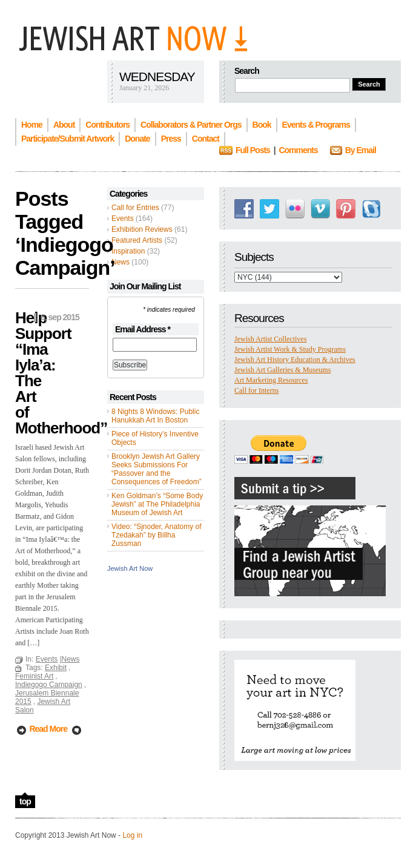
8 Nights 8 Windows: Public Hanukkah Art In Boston (155, 416)
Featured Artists (137, 240)
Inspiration (128, 251)
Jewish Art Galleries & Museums (282, 370)
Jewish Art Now (130, 568)
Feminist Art (34, 676)
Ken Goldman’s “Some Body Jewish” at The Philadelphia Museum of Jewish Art (157, 504)
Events (123, 219)
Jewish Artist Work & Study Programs (290, 349)
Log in (132, 835)
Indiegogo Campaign (49, 685)
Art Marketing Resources (271, 380)
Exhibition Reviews (142, 229)
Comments (298, 150)
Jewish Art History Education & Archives (295, 360)
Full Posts (253, 150)
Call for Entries (135, 208)
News (121, 262)
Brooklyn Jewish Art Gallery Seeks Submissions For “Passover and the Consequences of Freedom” (157, 469)
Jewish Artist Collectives (270, 339)
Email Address (143, 329)
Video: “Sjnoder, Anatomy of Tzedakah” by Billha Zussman (157, 535)
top (25, 801)
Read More (48, 729)
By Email (361, 150)
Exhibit (56, 668)
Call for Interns (256, 390)
